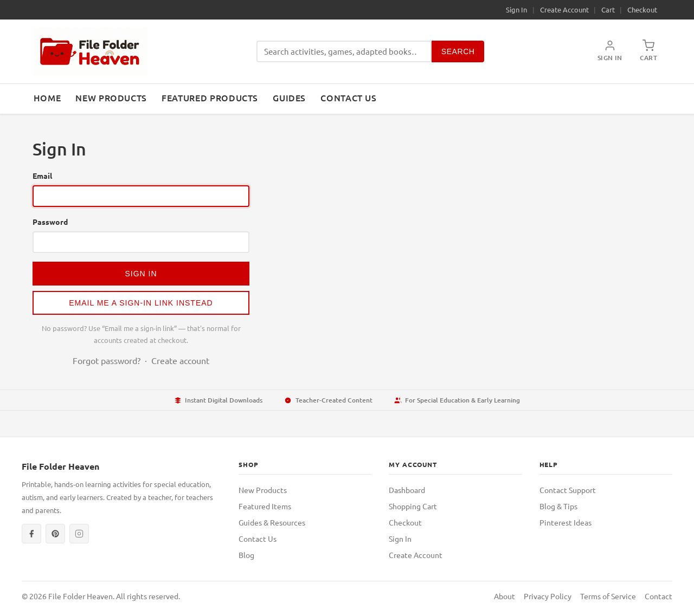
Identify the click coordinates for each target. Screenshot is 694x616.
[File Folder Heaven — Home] (90, 51)
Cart (608, 9)
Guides (289, 98)
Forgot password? (107, 360)
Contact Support (568, 490)
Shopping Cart (413, 506)
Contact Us (348, 98)
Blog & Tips (558, 506)
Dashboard (407, 490)
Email (42, 176)
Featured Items (265, 506)
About (505, 596)
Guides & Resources (272, 522)
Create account (180, 360)
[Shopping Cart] (648, 51)
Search (458, 51)
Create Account (564, 9)
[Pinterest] (55, 534)
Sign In (516, 9)
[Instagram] (79, 534)
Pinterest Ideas (566, 522)
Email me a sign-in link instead (141, 303)
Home (47, 98)
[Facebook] (31, 534)
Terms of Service (608, 596)
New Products (111, 98)
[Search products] (344, 52)
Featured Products (210, 98)
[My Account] (610, 51)
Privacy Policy (548, 596)
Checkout (642, 9)
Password (50, 222)
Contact (658, 596)
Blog (246, 555)
